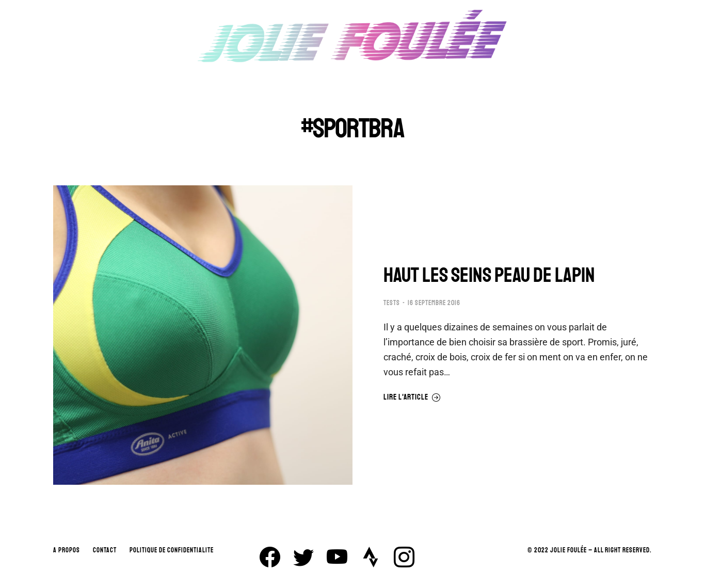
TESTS (392, 303)
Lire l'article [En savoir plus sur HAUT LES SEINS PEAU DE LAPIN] (412, 398)
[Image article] (203, 335)
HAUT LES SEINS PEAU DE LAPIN (489, 275)
